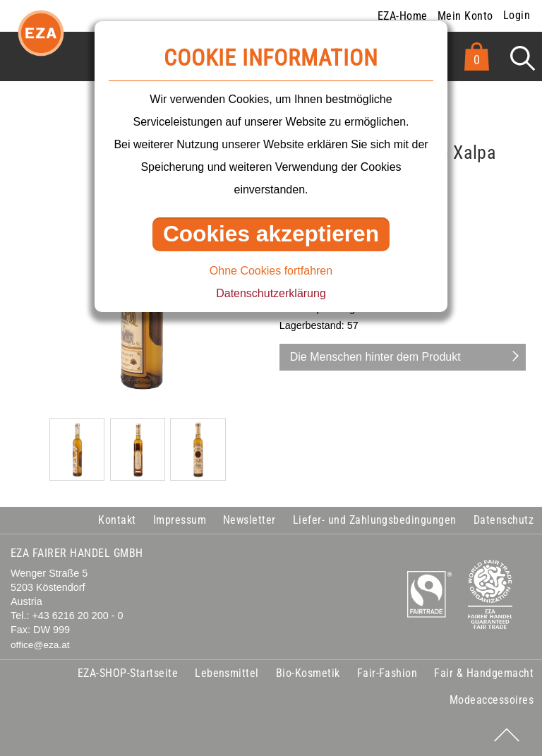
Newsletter (249, 520)
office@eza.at (40, 645)
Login (517, 15)
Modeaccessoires (492, 700)
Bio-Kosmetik (308, 673)
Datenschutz (504, 520)
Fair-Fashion (387, 673)
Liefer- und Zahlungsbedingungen (375, 520)
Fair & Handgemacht (484, 673)
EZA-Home (403, 16)
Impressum (180, 520)
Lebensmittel (227, 673)
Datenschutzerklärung (271, 293)
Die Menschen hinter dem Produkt (375, 357)
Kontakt (117, 520)
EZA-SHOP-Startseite (128, 673)
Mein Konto (465, 16)
